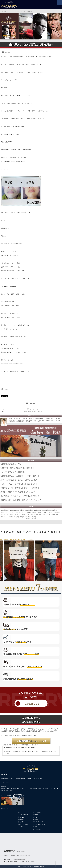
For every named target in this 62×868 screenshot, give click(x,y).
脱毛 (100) (16, 517)
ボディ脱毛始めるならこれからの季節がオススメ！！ (22, 480)
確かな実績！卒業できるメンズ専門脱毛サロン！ (20, 496)
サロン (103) (52, 515)
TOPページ (21, 812)
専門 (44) (22, 517)
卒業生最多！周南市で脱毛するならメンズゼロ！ (20, 488)
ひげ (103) (33, 517)
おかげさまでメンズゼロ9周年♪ (13, 472)
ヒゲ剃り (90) (37, 510)
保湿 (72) (22, 510)
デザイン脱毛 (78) (46, 510)
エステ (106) (45, 515)
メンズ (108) (10, 517)
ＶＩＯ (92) (49, 512)
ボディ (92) (11, 512)
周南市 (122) (38, 515)
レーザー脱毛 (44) (27, 512)
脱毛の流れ (21, 822)
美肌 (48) (35, 512)
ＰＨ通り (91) (18, 512)
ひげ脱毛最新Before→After (11, 464)
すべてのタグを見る (31, 519)
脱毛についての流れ (24, 824)
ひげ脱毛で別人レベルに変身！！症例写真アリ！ (20, 476)
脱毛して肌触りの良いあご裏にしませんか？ (18, 492)
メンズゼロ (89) (5, 515)
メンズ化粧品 (37, 829)
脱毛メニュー (22, 817)
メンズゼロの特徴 (23, 815)
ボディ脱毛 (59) (5, 510)
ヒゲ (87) (27, 517)
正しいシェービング (34, 409)
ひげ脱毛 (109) (57, 512)
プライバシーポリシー (39, 822)
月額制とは (21, 820)
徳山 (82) (12, 515)
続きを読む (37, 422)
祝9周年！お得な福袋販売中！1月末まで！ (17, 468)
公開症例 (36, 815)
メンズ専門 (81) (29, 510)
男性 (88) (3, 517)
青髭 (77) (24, 515)
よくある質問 (37, 812)
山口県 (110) (30, 515)
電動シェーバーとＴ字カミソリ (34, 412)
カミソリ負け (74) (14, 510)
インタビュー (22, 827)
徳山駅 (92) (54, 510)
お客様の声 (36, 817)
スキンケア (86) (42, 512)
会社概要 (36, 820)
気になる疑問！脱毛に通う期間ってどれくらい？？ (21, 500)
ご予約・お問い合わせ (39, 824)
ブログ (7, 389)
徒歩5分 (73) (4, 512)
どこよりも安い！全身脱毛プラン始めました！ (19, 484)
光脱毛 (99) (18, 515)
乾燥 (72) (58, 515)
